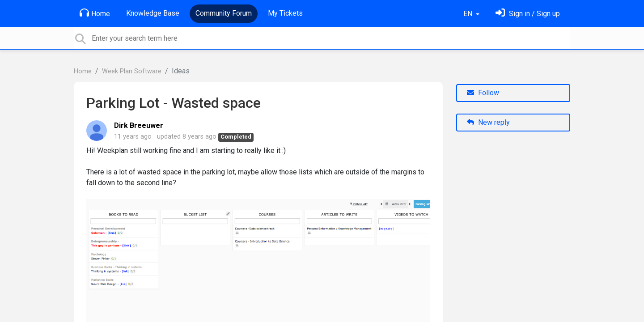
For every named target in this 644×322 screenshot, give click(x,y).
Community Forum (224, 13)
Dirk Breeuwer (139, 125)
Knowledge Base (153, 13)
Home (95, 13)
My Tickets (285, 13)
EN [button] (469, 14)
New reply (488, 122)
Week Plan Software (132, 71)
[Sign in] (528, 14)
